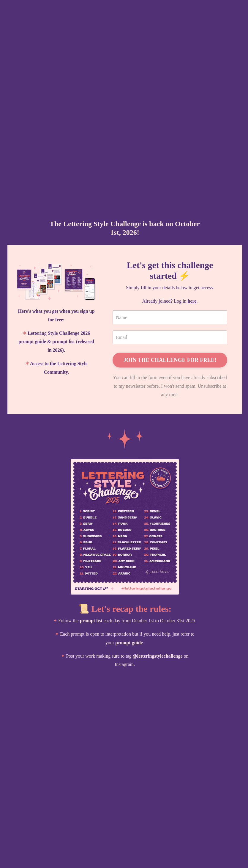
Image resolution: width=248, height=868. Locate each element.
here (192, 301)
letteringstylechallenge (160, 656)
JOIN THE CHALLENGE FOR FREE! (170, 360)
